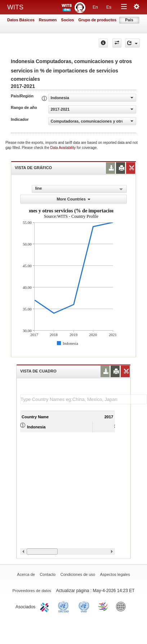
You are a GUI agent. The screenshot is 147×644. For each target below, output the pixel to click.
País (129, 20)
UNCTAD (65, 606)
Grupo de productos (97, 20)
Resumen (48, 20)
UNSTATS (84, 606)
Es (109, 7)
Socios (67, 20)
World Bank (122, 606)
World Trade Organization (103, 606)
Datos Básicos (21, 20)
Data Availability (64, 148)
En (95, 7)
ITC (46, 606)
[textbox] (84, 399)
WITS (15, 7)
